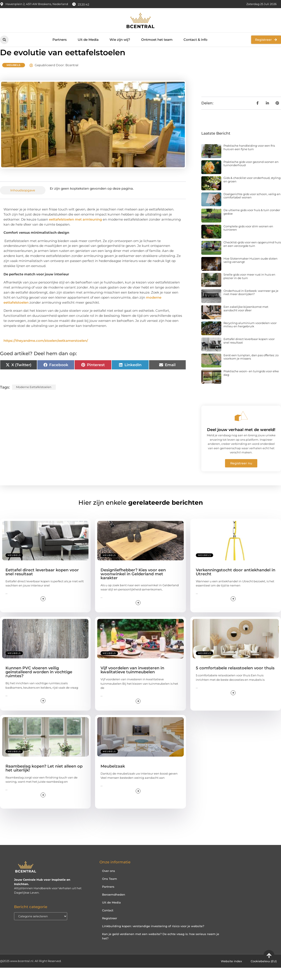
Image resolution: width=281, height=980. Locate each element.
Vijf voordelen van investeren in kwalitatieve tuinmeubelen (132, 682)
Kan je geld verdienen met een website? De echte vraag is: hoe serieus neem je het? (161, 948)
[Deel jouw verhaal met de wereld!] (241, 428)
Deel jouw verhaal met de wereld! (241, 442)
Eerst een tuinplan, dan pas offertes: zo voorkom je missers (251, 369)
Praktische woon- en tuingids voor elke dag (251, 385)
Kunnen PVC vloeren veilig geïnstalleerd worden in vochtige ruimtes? (39, 684)
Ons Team (110, 891)
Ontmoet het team (157, 40)
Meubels (14, 77)
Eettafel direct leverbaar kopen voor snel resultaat (249, 353)
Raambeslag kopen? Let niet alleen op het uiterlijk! (44, 780)
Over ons (109, 883)
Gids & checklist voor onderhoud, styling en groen (252, 192)
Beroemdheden (114, 907)
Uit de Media (88, 40)
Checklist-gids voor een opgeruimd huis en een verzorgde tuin (252, 256)
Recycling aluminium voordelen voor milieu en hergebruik (250, 337)
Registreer (110, 930)
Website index (231, 973)
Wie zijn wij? (120, 40)
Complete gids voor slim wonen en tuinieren (248, 240)
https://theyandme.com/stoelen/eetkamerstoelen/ (46, 353)
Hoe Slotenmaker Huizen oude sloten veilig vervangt (250, 273)
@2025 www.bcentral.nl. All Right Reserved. (31, 973)
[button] (4, 40)
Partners (60, 40)
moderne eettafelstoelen (34, 399)
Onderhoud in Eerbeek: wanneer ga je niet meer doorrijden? (251, 305)
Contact (108, 922)
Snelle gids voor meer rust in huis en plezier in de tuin (249, 289)
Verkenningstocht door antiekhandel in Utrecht (236, 584)
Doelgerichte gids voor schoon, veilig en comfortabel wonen (252, 208)
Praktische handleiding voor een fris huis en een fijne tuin (249, 160)
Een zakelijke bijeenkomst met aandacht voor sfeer (246, 321)
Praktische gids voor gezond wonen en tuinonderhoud (251, 176)
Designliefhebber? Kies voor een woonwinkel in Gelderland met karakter (133, 586)
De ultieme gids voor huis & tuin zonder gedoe (252, 224)
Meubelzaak (113, 779)
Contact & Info (195, 40)
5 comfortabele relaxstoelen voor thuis (235, 680)
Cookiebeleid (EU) (264, 973)
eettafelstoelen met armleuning (75, 232)
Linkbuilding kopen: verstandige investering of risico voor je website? (153, 938)
